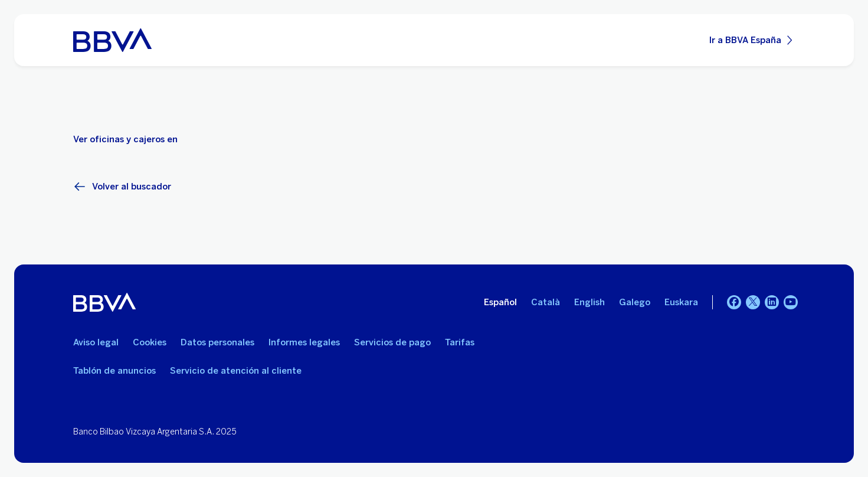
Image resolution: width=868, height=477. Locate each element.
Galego (635, 302)
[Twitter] (753, 302)
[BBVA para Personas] (112, 40)
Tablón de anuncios (114, 371)
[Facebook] (734, 302)
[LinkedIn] (772, 302)
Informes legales (304, 342)
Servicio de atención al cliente (236, 371)
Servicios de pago (392, 342)
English (589, 302)
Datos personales (217, 342)
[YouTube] (791, 302)
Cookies (150, 342)
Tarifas (460, 342)
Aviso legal (96, 342)
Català (546, 302)
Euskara (681, 302)
